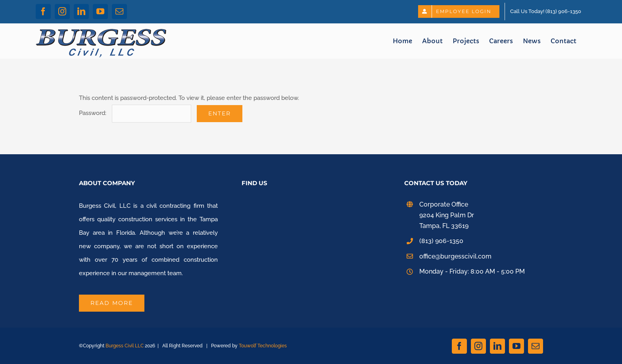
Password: (135, 113)
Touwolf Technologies (263, 346)
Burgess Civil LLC (125, 346)
